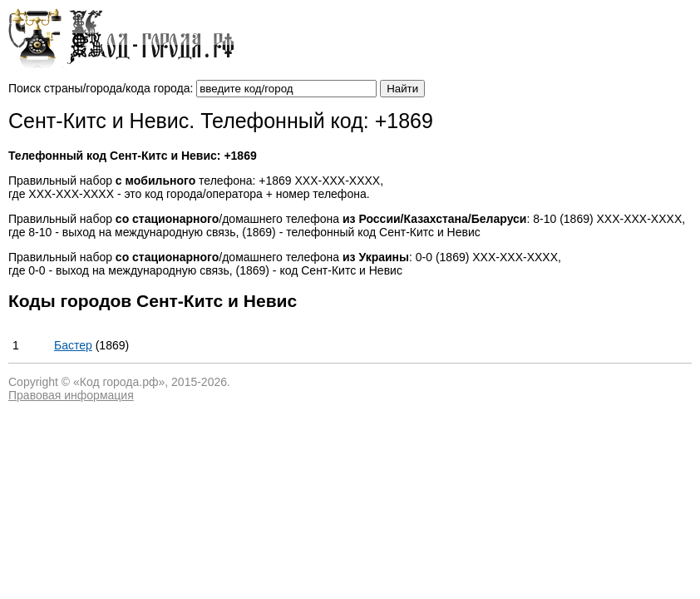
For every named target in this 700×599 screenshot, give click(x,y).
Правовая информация (71, 395)
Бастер (73, 345)
